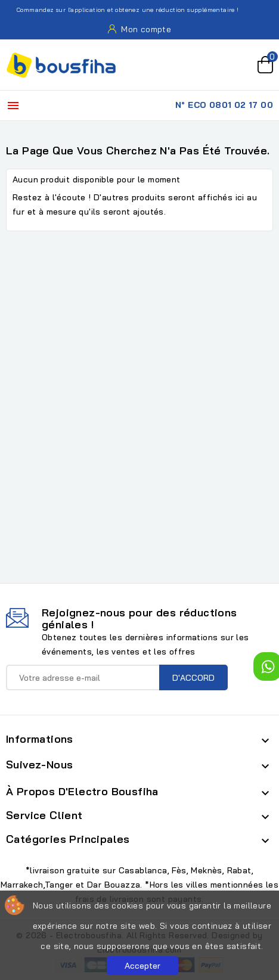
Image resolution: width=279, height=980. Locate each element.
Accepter (142, 966)
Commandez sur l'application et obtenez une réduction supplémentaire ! (121, 10)
